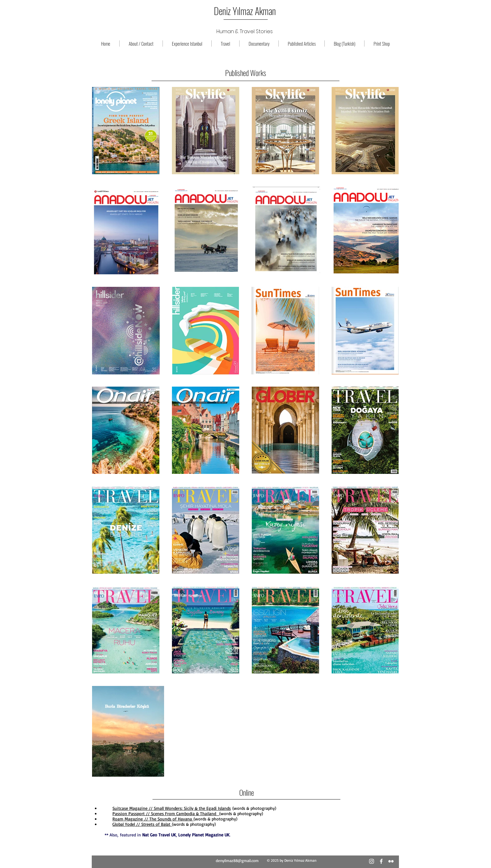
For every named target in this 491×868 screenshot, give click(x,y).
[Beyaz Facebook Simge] (381, 861)
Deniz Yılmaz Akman (245, 11)
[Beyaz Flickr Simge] (391, 861)
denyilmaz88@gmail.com (237, 860)
